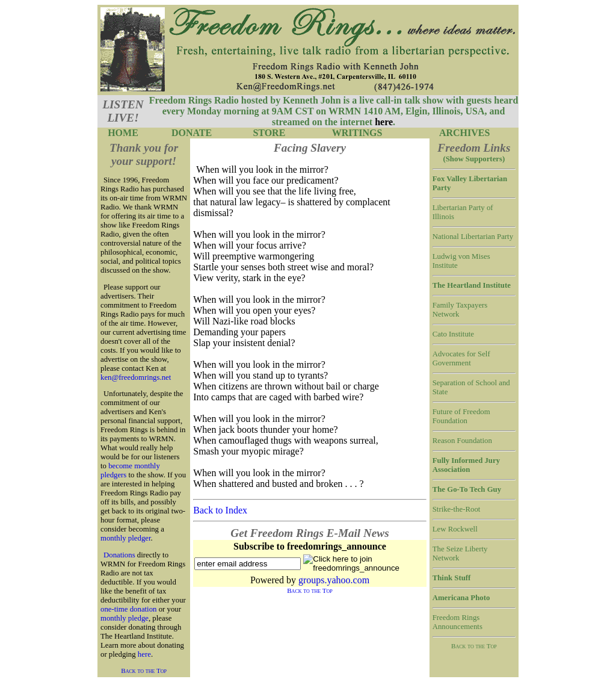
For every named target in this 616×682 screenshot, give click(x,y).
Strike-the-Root (457, 509)
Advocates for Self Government (461, 358)
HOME (123, 133)
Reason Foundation (462, 441)
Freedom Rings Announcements (457, 622)
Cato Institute (453, 334)
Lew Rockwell (455, 529)
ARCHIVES (464, 133)
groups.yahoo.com (334, 580)
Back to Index (220, 510)
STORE (269, 133)
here (144, 654)
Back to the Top (144, 671)
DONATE (192, 133)
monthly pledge (125, 618)
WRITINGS (357, 133)
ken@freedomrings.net (136, 377)
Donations (119, 555)
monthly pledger (126, 538)
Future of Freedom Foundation (461, 416)
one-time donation (128, 609)
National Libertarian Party (473, 237)
